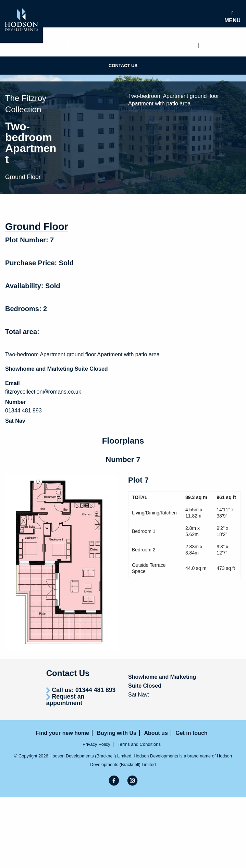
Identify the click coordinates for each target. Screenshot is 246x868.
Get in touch (20, 54)
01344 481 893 (23, 411)
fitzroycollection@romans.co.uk (43, 392)
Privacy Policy (96, 744)
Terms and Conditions (139, 744)
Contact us (123, 66)
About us (220, 46)
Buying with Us (164, 46)
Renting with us (100, 46)
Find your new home (31, 46)
